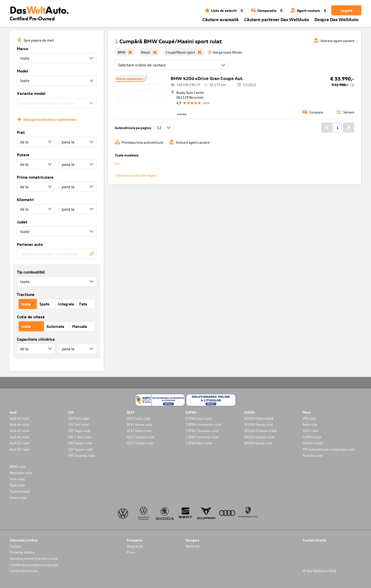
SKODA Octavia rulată (260, 431)
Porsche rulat (313, 455)
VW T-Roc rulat (80, 437)
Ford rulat (17, 479)
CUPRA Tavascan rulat (202, 431)
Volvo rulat (18, 498)
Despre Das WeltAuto (337, 19)
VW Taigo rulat (79, 431)
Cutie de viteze (31, 317)
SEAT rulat (310, 431)
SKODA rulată (313, 443)
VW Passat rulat (80, 443)
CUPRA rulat (312, 437)
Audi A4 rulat (19, 424)
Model (22, 71)
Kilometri (25, 200)
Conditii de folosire (24, 571)
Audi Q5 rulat (20, 443)
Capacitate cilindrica (36, 339)
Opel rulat (17, 485)
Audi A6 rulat (19, 437)
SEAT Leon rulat (139, 418)
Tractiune (26, 294)
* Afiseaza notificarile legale (136, 175)
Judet (22, 222)
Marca (22, 49)
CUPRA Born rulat (199, 443)
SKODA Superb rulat (259, 437)
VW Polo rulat (79, 418)
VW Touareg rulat (81, 455)
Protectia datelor (22, 552)
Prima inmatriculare (35, 177)
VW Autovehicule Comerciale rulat (328, 449)
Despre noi (135, 546)
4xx (118, 163)
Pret (21, 132)
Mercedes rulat (21, 473)
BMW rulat (18, 467)
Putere (23, 155)
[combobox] (57, 254)
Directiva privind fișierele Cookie (34, 558)
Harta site (193, 546)
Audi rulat (310, 424)
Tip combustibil (31, 272)
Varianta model (31, 93)
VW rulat (309, 418)
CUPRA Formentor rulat (203, 424)
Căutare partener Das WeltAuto (277, 19)
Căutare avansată (220, 19)
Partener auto (30, 244)
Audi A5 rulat (19, 431)
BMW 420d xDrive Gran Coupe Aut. (207, 78)
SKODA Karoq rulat (258, 443)
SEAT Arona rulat (139, 424)
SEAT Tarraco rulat (141, 437)
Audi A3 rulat (19, 418)
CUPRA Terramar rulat (202, 437)
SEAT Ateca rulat (139, 431)
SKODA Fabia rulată (259, 418)
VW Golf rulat (78, 424)
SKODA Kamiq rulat (259, 424)
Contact (15, 546)
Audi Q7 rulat (20, 449)
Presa (131, 552)
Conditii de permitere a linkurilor (34, 565)
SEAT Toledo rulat (140, 443)
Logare (346, 10)
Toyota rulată (20, 491)
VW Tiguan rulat (80, 449)
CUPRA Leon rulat (199, 418)
